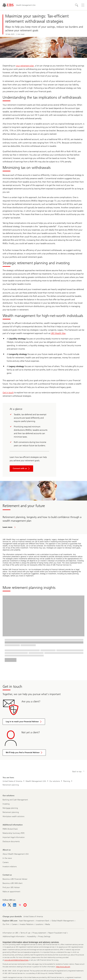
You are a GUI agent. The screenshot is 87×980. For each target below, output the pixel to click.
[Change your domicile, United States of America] (33, 917)
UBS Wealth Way (58, 333)
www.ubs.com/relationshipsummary (16, 960)
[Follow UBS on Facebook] (4, 905)
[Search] (77, 5)
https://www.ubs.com (63, 967)
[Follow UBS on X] (9, 905)
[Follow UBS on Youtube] (25, 905)
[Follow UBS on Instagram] (20, 905)
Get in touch (8, 393)
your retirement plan (25, 66)
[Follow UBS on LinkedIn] (15, 905)
